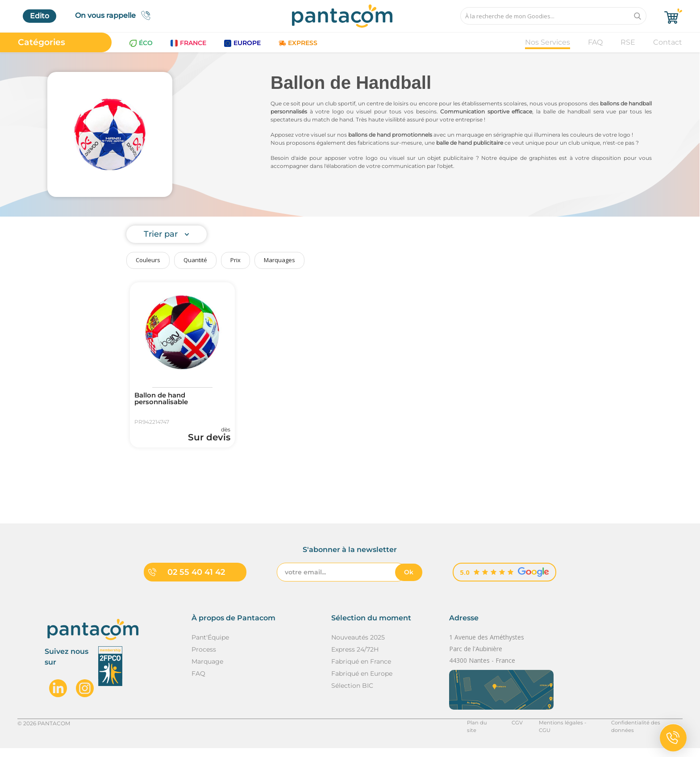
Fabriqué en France (361, 670)
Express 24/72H (355, 658)
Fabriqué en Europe (362, 682)
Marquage (207, 670)
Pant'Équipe (210, 646)
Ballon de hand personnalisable (164, 400)
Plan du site (479, 732)
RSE (628, 42)
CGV (513, 732)
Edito (40, 16)
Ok (409, 581)
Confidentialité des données (645, 732)
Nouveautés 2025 (358, 646)
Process (204, 658)
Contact (668, 42)
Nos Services (548, 42)
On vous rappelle (115, 15)
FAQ (595, 42)
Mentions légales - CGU (564, 732)
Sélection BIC (352, 694)
